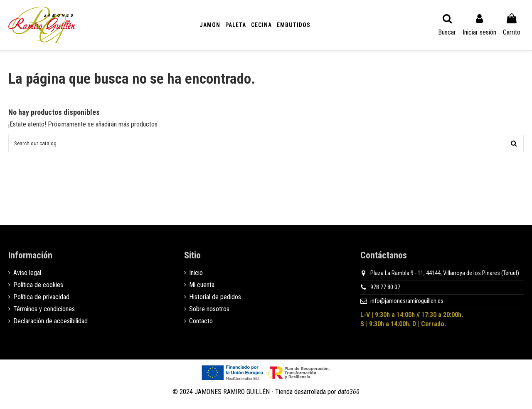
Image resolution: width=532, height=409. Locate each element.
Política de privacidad (41, 301)
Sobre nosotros (209, 312)
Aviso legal (27, 276)
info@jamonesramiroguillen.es (407, 305)
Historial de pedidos (215, 301)
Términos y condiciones (44, 312)
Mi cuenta (202, 289)
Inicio (196, 276)
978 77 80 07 (385, 291)
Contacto (201, 324)
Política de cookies (38, 289)
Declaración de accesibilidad (50, 324)
